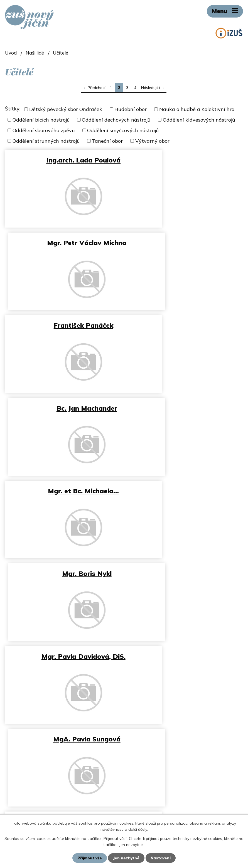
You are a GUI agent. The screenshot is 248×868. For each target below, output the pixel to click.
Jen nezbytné (126, 858)
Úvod (11, 53)
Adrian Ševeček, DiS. (185, 491)
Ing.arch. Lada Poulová (63, 160)
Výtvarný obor (152, 141)
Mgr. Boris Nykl (185, 325)
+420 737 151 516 (77, 670)
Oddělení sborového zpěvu (44, 130)
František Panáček (63, 243)
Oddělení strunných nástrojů (46, 141)
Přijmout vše (89, 858)
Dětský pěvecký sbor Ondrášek (66, 109)
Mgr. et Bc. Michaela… (63, 325)
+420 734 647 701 (53, 807)
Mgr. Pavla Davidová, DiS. (63, 408)
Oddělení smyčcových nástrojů (123, 130)
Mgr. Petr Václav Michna (185, 160)
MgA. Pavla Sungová (185, 408)
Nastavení (162, 858)
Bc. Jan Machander (185, 243)
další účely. (138, 829)
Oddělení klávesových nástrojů (199, 120)
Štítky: (13, 109)
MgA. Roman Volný (63, 491)
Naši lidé (35, 53)
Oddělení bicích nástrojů (41, 120)
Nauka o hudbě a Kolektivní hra (197, 109)
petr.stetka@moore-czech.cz (60, 799)
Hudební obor (131, 109)
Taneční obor (107, 141)
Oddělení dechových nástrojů (116, 120)
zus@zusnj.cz (32, 684)
